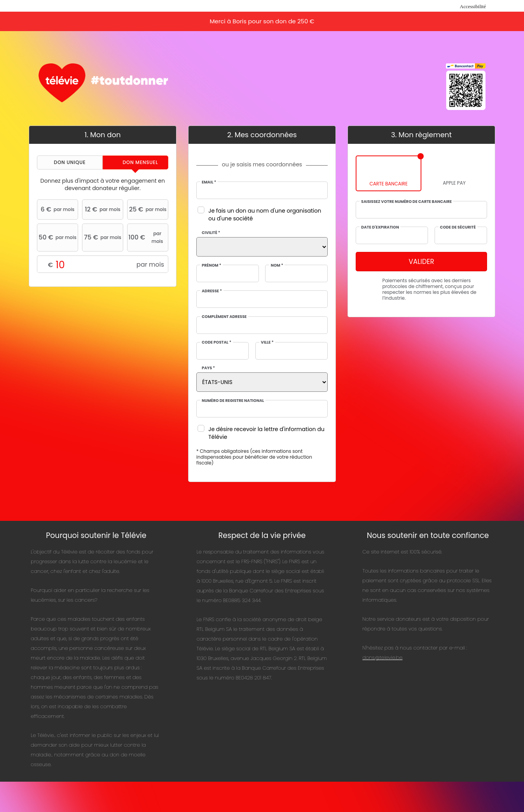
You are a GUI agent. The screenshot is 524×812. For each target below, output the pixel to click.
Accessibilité (473, 6)
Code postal (217, 342)
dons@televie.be (382, 657)
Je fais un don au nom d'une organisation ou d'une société (265, 215)
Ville (267, 342)
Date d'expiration (380, 227)
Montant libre (103, 265)
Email (209, 182)
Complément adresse (224, 317)
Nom (277, 265)
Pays (208, 368)
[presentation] (70, 162)
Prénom (211, 265)
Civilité (211, 233)
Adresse (212, 291)
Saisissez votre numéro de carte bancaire (406, 202)
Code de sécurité (458, 227)
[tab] (70, 162)
